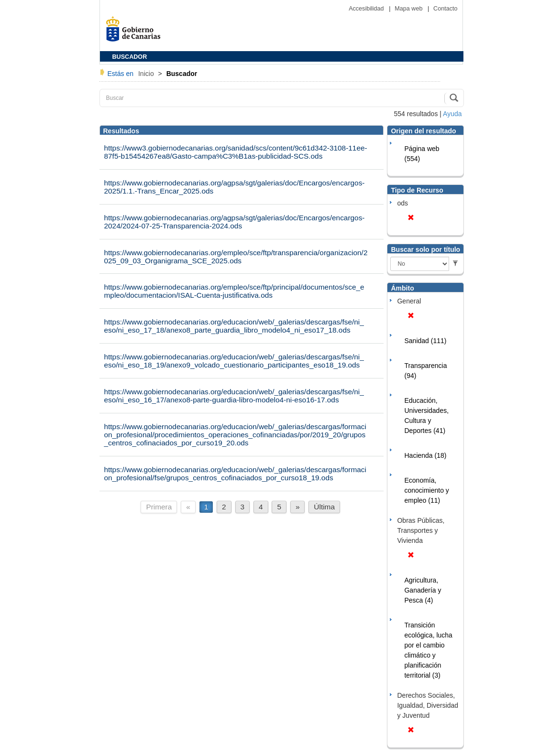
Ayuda (452, 114)
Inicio (147, 74)
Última (324, 507)
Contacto (445, 9)
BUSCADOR (130, 57)
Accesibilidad (367, 9)
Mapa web (409, 9)
